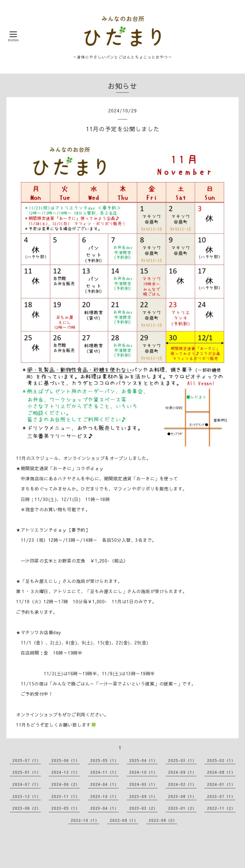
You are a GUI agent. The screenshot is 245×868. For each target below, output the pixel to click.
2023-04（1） (104, 808)
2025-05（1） (104, 760)
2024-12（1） (66, 772)
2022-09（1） (124, 820)
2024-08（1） (221, 772)
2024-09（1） (182, 772)
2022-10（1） (85, 820)
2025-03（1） (182, 760)
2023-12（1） (27, 796)
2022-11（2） (221, 808)
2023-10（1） (104, 796)
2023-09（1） (143, 796)
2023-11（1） (66, 796)
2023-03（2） (143, 808)
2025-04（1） (143, 760)
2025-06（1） (66, 760)
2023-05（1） (66, 808)
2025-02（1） (221, 760)
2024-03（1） (143, 784)
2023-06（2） (27, 808)
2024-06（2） (66, 784)
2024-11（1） (104, 772)
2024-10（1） (143, 772)
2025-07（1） (27, 760)
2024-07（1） (27, 784)
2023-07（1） (221, 796)
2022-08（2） (163, 820)
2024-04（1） (104, 784)
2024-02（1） (182, 784)
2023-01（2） (182, 808)
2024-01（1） (221, 784)
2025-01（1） (27, 772)
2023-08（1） (182, 796)
